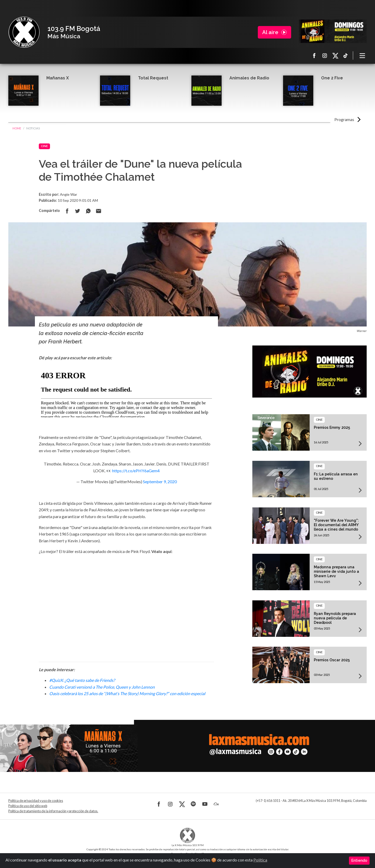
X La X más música (335, 55)
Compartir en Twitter (78, 211)
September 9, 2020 (160, 482)
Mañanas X (58, 78)
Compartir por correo (98, 211)
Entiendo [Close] (359, 860)
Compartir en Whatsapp (88, 211)
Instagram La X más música (325, 55)
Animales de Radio (249, 78)
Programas (344, 119)
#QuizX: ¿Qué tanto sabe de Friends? (82, 680)
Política (260, 860)
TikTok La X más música (346, 55)
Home (17, 128)
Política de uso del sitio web (28, 806)
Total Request (153, 78)
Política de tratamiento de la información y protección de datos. (53, 811)
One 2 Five (332, 78)
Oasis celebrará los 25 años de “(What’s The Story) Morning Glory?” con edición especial (127, 693)
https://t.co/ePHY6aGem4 (136, 471)
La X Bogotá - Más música (24, 32)
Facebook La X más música (314, 55)
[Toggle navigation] (362, 55)
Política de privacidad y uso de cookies (36, 801)
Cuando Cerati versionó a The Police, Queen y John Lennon (102, 687)
